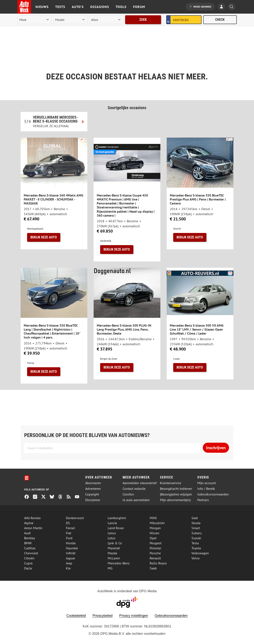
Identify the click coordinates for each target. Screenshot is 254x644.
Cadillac (30, 548)
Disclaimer (93, 500)
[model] (71, 20)
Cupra (28, 563)
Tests (60, 7)
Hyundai (72, 548)
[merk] (35, 20)
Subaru (197, 533)
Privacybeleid (103, 616)
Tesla (195, 543)
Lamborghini (117, 518)
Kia (68, 568)
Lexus (112, 533)
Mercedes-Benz (119, 563)
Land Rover (116, 528)
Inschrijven (216, 448)
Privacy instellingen (134, 616)
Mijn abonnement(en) (175, 500)
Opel (153, 538)
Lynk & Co (115, 543)
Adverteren (93, 489)
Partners (203, 500)
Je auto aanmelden (136, 500)
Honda (71, 543)
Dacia (28, 568)
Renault (155, 558)
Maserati (114, 548)
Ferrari (70, 528)
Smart (196, 528)
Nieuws (42, 7)
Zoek (143, 20)
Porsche (155, 553)
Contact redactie (134, 489)
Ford (69, 538)
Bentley (29, 538)
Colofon (128, 494)
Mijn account (207, 483)
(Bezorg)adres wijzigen (176, 494)
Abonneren (93, 483)
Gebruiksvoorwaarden (213, 494)
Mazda (112, 553)
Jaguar (71, 558)
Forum (139, 7)
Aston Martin (33, 528)
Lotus (112, 538)
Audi (27, 533)
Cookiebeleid (76, 616)
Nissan (154, 533)
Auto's (78, 7)
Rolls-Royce (158, 563)
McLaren (114, 558)
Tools (121, 7)
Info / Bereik (206, 489)
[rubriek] (106, 20)
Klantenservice (171, 483)
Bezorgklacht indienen (176, 489)
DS (68, 523)
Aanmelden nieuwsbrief (140, 483)
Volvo (196, 558)
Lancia (112, 523)
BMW (28, 543)
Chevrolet (31, 553)
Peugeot (156, 543)
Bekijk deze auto (44, 237)
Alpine (29, 523)
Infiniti (71, 553)
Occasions (100, 7)
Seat (195, 518)
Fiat (69, 533)
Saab (153, 568)
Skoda (196, 523)
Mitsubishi (157, 523)
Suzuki (196, 538)
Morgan (155, 528)
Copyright (92, 494)
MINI (153, 518)
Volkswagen (200, 553)
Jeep (69, 563)
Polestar (155, 548)
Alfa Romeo (32, 518)
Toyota (196, 548)
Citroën (29, 558)
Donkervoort (75, 518)
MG (110, 568)
